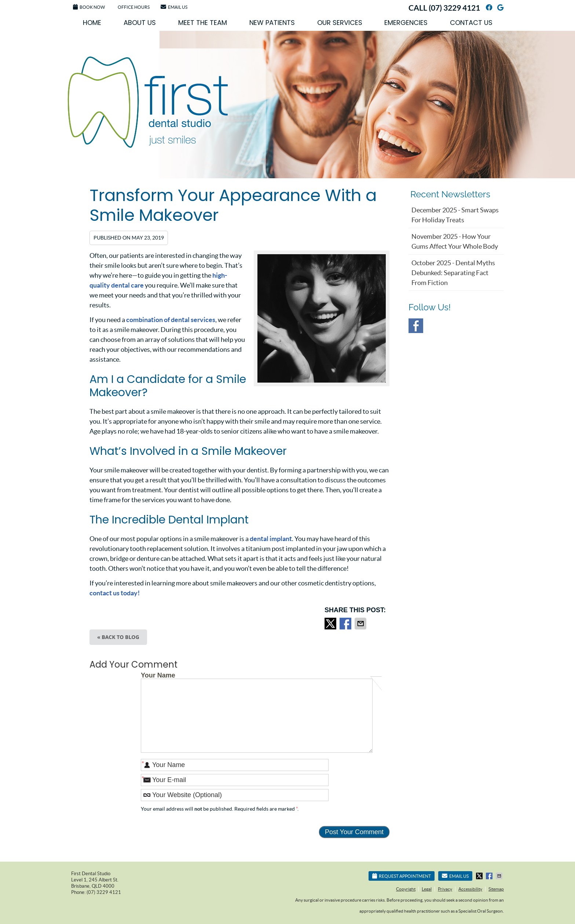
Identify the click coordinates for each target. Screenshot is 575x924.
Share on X (331, 624)
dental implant (271, 539)
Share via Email (361, 624)
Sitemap (496, 889)
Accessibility (470, 889)
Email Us (174, 7)
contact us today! (115, 593)
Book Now (89, 7)
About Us (140, 23)
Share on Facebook (346, 624)
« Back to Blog (118, 637)
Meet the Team (203, 23)
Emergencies (406, 23)
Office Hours (134, 7)
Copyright (406, 889)
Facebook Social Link (416, 326)
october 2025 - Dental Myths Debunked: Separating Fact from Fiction (453, 273)
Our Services (340, 23)
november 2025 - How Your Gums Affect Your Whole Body (455, 241)
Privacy (445, 889)
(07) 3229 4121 (454, 8)
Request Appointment (402, 876)
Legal (427, 889)
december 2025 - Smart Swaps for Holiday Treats (455, 215)
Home (92, 23)
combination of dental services (171, 320)
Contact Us (471, 23)
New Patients (272, 23)
